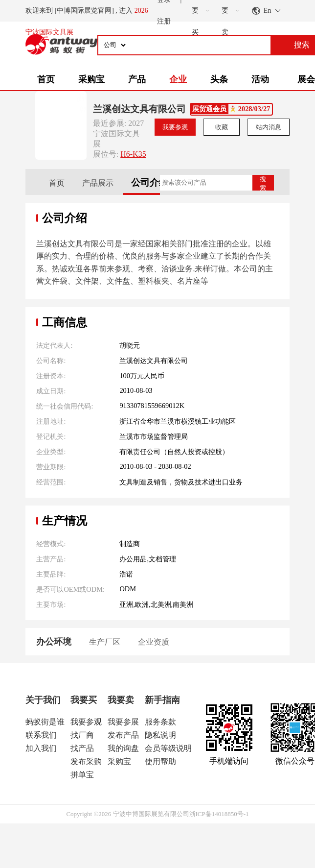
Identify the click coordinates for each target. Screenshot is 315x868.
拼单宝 (82, 775)
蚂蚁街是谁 (45, 722)
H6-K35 (133, 154)
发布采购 (86, 761)
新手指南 (162, 700)
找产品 (82, 748)
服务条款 (160, 722)
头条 (219, 79)
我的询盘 (123, 748)
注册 (164, 21)
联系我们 (41, 735)
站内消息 (269, 127)
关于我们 (43, 700)
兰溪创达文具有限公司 (139, 109)
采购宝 (91, 79)
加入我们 (41, 748)
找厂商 (82, 735)
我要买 (84, 700)
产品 (137, 79)
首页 (46, 79)
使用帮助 (160, 761)
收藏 (222, 127)
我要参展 (123, 722)
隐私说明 (160, 735)
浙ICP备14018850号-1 (219, 814)
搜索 (263, 183)
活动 (260, 79)
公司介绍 (150, 182)
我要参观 (175, 127)
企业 (178, 79)
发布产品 (123, 735)
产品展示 (98, 183)
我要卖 (121, 700)
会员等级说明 (168, 748)
